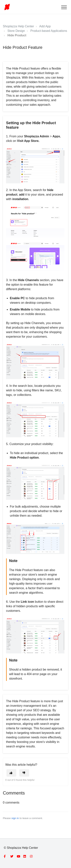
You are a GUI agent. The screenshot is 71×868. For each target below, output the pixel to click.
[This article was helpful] (11, 773)
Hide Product (17, 35)
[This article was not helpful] (24, 773)
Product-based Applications (49, 31)
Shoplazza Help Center (18, 26)
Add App (45, 26)
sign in (15, 818)
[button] (64, 7)
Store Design (16, 31)
